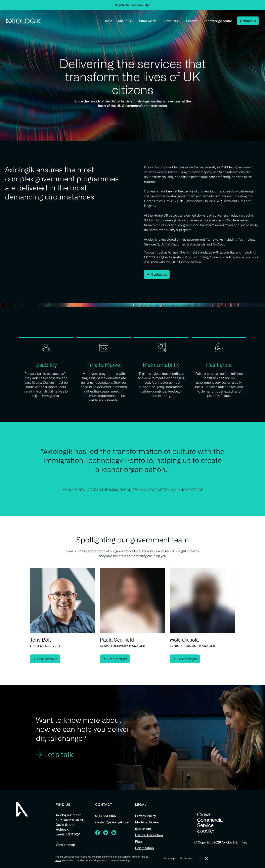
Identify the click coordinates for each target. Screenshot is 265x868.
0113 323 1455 (105, 816)
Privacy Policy (145, 816)
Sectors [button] (193, 21)
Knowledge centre (219, 21)
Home (108, 21)
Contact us (248, 21)
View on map (65, 845)
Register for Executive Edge (132, 5)
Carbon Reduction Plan (149, 838)
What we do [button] (149, 21)
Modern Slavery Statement (147, 825)
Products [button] (172, 21)
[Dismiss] (206, 858)
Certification (144, 848)
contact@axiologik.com (113, 822)
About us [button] (126, 21)
